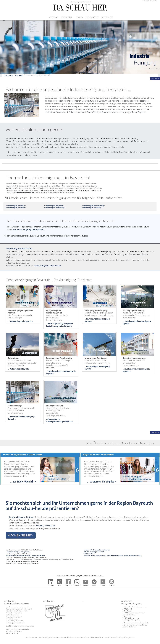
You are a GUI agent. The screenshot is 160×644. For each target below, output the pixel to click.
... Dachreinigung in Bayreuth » (19, 369)
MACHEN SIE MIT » (21, 535)
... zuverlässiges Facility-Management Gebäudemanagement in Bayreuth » (60, 325)
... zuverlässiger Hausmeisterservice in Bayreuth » (136, 370)
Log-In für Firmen (130, 627)
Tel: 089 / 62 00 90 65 (45, 526)
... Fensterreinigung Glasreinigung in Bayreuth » (97, 368)
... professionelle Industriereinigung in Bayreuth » (22, 418)
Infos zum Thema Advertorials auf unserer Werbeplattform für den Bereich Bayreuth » (112, 556)
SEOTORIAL (54, 17)
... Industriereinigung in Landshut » (15, 208)
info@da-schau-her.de (49, 528)
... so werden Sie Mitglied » (102, 481)
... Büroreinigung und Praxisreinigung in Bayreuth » (137, 322)
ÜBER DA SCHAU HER (132, 621)
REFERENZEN (107, 17)
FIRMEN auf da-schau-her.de (134, 613)
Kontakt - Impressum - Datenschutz (136, 623)
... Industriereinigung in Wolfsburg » (91, 208)
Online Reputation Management (135, 607)
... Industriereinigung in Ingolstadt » (53, 206)
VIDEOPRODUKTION (132, 619)
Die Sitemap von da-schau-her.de (135, 625)
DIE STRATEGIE (92, 17)
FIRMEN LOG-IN (150, 1)
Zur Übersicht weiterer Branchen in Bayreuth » (121, 443)
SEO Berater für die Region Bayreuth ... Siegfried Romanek (25, 556)
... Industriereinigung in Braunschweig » (93, 206)
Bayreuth (19, 75)
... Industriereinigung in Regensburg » (54, 208)
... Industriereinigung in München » (15, 206)
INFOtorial (8, 75)
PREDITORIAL (67, 17)
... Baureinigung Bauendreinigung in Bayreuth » (97, 320)
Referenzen (128, 617)
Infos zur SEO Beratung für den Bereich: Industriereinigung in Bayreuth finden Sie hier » (97, 552)
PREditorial (128, 609)
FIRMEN (79, 17)
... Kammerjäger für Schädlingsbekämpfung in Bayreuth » (60, 420)
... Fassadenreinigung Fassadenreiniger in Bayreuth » (61, 372)
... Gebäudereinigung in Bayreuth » (20, 321)
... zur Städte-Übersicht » (23, 481)
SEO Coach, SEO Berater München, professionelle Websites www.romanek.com (18, 631)
